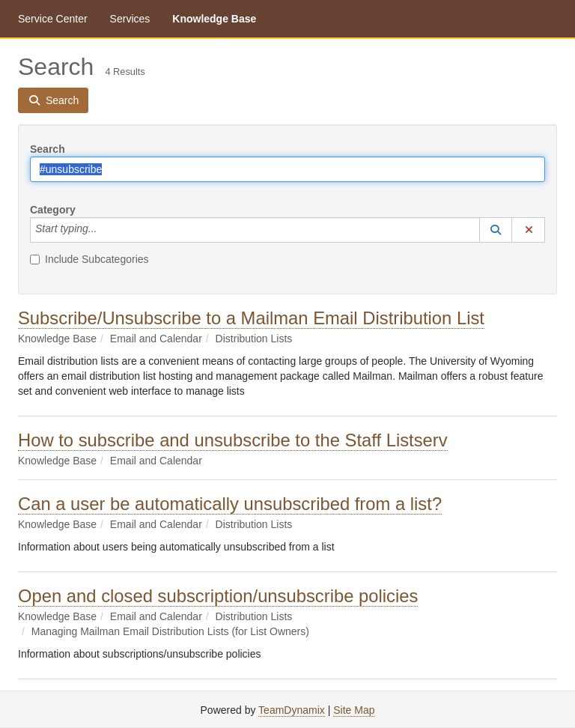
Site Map (354, 710)
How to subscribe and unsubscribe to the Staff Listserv (233, 440)
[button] (496, 230)
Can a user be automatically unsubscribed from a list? (230, 504)
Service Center (53, 19)
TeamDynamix (292, 710)
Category (53, 210)
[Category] (105, 230)
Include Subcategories (89, 259)
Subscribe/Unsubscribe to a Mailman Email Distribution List (251, 318)
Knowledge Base (214, 19)
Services (130, 19)
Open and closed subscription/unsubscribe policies (218, 596)
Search (48, 149)
